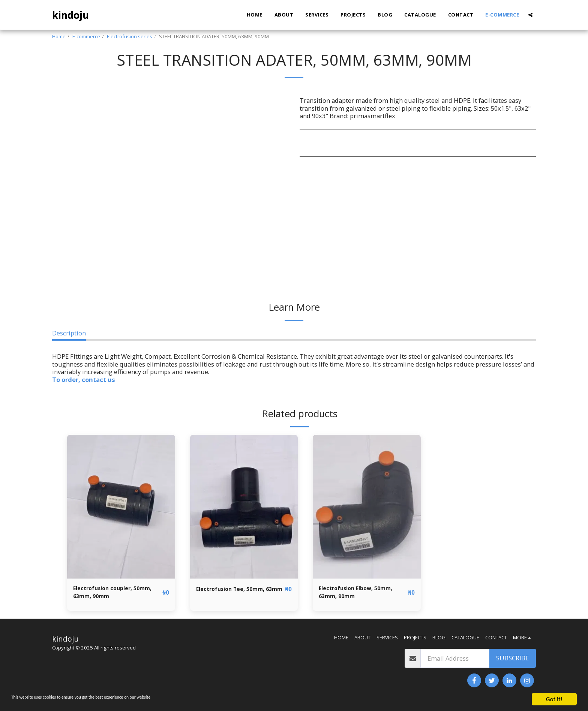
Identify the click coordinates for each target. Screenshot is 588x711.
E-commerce (86, 36)
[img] (121, 507)
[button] (530, 15)
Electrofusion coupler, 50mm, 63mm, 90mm (107, 594)
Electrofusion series (130, 36)
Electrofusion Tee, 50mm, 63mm (236, 594)
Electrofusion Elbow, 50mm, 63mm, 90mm (361, 594)
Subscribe (512, 661)
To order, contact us (84, 380)
